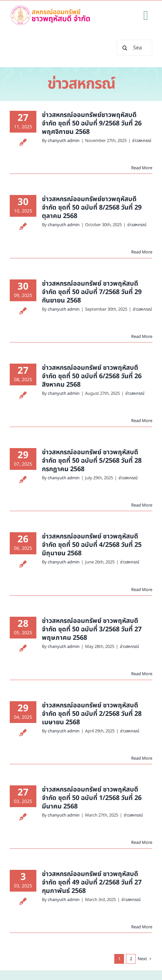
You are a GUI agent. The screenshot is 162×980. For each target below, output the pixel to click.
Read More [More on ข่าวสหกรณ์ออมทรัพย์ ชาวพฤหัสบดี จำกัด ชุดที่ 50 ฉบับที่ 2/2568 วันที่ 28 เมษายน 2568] (142, 758)
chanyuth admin (64, 141)
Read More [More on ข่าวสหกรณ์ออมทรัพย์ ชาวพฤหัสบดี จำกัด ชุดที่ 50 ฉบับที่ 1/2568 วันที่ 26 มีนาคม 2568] (142, 843)
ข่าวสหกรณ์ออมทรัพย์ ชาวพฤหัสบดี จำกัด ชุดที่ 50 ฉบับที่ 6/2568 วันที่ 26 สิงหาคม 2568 (92, 376)
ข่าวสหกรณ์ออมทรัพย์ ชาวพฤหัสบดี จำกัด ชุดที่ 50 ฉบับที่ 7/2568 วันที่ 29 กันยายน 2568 (92, 292)
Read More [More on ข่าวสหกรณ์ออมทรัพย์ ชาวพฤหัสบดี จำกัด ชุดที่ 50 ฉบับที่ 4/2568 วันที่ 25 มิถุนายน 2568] (142, 590)
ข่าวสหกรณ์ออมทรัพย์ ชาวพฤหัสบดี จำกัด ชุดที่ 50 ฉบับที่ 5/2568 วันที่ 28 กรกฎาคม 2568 (92, 461)
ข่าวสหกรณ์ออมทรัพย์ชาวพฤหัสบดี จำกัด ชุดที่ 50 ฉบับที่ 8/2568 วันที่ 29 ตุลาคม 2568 (92, 208)
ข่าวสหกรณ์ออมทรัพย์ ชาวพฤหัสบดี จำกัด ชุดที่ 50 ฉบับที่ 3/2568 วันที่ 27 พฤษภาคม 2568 (92, 629)
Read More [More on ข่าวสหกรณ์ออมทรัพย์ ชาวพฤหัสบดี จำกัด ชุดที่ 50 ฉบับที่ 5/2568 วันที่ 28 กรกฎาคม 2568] (142, 505)
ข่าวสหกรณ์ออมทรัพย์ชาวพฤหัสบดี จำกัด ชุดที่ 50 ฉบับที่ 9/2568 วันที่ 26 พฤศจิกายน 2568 (92, 123)
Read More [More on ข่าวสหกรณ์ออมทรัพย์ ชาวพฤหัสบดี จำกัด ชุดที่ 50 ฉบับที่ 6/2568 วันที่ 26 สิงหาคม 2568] (142, 421)
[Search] (125, 48)
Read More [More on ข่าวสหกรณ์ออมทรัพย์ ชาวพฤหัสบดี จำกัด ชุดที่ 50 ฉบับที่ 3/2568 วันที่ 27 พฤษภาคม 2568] (142, 674)
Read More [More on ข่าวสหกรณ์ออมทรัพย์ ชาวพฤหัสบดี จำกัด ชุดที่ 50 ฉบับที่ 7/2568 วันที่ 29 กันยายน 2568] (142, 337)
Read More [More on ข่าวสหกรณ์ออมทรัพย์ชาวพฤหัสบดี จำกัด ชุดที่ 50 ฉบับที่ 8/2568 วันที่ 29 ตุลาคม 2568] (142, 252)
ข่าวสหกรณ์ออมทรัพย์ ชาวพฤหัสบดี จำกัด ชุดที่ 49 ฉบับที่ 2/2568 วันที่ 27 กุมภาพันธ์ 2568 (92, 883)
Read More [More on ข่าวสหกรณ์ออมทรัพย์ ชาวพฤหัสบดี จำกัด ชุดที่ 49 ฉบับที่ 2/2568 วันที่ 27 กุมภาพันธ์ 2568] (142, 927)
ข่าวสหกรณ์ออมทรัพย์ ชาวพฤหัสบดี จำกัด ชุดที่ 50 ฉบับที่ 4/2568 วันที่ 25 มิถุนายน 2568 (92, 545)
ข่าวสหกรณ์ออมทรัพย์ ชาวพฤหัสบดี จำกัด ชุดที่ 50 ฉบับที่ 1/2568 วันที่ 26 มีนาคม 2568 (92, 798)
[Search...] (134, 48)
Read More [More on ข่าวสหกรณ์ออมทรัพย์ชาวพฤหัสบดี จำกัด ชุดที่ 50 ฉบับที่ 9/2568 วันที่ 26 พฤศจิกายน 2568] (142, 168)
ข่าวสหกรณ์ (142, 141)
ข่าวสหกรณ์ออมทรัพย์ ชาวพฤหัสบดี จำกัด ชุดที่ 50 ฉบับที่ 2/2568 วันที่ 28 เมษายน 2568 (92, 714)
